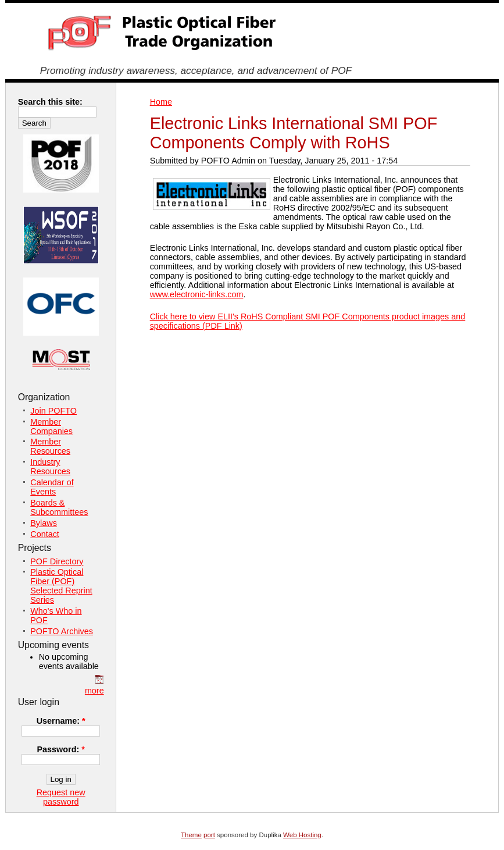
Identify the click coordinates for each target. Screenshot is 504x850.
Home (161, 102)
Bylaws (44, 523)
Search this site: (50, 102)
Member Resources (50, 446)
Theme (191, 835)
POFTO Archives (62, 631)
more (94, 691)
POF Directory (57, 561)
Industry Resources (50, 467)
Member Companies (51, 426)
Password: (60, 749)
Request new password (61, 797)
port (209, 835)
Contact (45, 534)
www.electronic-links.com (197, 294)
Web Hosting (302, 835)
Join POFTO (53, 411)
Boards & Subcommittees (59, 507)
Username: (61, 721)
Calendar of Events (52, 487)
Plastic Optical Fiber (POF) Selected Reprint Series (61, 586)
